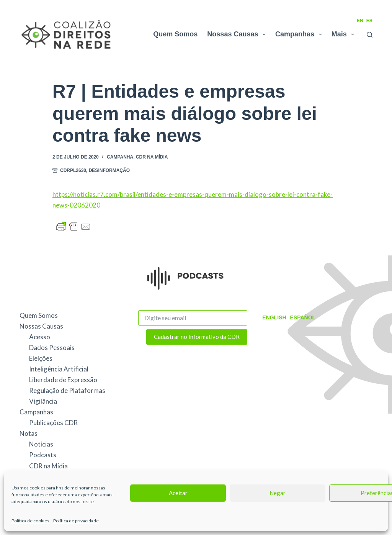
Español (303, 317)
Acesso (40, 337)
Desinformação (109, 170)
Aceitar (178, 493)
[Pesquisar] (370, 35)
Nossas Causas (238, 34)
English (274, 317)
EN (360, 21)
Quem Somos (175, 34)
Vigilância (43, 401)
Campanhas (300, 34)
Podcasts (43, 455)
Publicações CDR (53, 423)
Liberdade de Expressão (63, 380)
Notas (29, 433)
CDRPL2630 (73, 170)
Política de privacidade (76, 521)
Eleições (41, 358)
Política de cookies (30, 521)
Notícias (41, 444)
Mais (345, 34)
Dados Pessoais (52, 348)
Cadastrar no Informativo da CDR (197, 337)
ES (369, 21)
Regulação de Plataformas (67, 390)
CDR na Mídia (152, 157)
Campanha (120, 157)
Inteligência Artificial (59, 369)
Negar (278, 493)
